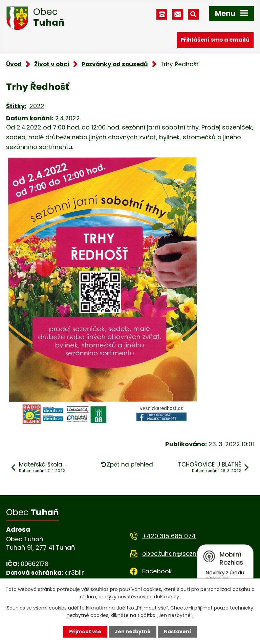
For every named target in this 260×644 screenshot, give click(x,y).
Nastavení (177, 631)
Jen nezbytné (133, 631)
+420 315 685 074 (169, 536)
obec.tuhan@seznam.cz (178, 554)
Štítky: (16, 106)
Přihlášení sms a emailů (215, 40)
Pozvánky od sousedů (115, 64)
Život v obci (52, 64)
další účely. (167, 597)
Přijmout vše (85, 631)
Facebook (157, 571)
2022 (37, 106)
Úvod (14, 64)
